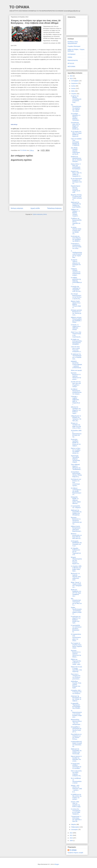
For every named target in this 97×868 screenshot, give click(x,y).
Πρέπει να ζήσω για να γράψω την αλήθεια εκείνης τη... (76, 451)
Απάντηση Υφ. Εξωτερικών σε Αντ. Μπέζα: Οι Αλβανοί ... (76, 698)
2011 (71, 835)
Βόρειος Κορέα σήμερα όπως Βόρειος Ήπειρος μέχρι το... (76, 304)
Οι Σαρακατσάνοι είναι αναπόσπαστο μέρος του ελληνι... (76, 637)
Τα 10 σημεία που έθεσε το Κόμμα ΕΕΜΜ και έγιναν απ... (76, 134)
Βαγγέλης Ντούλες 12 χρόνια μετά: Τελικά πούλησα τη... (76, 197)
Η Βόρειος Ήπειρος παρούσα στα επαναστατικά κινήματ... (76, 272)
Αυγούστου (75, 83)
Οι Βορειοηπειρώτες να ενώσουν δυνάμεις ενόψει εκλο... (76, 714)
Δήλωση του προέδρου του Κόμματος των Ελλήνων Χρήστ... (76, 410)
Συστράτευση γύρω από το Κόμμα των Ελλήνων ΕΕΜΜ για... (75, 126)
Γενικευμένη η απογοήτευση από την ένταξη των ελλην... (76, 246)
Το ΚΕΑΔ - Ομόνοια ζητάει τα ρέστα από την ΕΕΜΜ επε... (76, 231)
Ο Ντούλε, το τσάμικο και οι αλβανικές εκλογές (76, 327)
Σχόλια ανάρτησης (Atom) (40, 214)
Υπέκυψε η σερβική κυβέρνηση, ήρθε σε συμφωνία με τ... (75, 400)
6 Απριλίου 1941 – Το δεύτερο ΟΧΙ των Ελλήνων (76, 692)
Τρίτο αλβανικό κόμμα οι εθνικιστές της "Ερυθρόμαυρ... (76, 467)
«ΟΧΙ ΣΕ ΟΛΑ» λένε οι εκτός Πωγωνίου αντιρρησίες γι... (76, 349)
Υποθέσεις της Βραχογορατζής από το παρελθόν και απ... (76, 222)
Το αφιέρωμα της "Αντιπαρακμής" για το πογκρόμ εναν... (76, 356)
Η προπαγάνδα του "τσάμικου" (76, 507)
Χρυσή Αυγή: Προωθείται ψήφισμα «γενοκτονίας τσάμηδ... (75, 459)
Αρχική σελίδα (35, 208)
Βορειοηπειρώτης (73, 60)
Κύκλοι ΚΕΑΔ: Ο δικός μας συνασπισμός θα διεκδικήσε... (76, 166)
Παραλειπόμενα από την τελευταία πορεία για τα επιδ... (76, 189)
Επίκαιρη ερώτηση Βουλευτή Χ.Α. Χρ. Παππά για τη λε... (76, 312)
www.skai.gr (14, 124)
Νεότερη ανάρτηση (17, 208)
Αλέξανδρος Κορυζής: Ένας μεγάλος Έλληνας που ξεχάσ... (76, 685)
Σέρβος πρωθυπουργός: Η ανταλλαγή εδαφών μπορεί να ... (76, 611)
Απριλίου (74, 94)
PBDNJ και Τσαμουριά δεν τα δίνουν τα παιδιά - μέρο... (76, 662)
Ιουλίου (74, 86)
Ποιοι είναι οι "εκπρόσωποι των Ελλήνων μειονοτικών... (76, 676)
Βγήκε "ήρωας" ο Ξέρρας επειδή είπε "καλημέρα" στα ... (76, 585)
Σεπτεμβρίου (75, 81)
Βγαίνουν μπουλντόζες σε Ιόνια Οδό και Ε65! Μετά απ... (76, 536)
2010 (71, 838)
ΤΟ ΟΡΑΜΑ (19, 7)
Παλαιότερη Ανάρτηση (54, 208)
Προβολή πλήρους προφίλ (75, 853)
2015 (71, 76)
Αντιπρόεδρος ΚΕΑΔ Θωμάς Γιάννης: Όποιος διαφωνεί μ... (76, 474)
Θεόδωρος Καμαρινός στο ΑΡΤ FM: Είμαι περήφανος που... (76, 593)
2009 (71, 841)
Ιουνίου (74, 88)
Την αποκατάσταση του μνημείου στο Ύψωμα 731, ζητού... (76, 108)
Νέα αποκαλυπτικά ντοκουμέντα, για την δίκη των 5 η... (76, 602)
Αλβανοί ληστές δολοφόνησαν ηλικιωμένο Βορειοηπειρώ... (76, 529)
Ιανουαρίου (75, 830)
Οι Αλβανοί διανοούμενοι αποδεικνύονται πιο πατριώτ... (76, 391)
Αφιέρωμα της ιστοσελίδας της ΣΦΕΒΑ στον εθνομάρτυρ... (76, 512)
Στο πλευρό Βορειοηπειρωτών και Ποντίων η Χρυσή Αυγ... (76, 296)
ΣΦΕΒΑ (70, 57)
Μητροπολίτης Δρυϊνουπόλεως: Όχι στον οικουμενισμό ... (76, 722)
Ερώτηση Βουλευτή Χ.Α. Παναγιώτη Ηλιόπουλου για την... (76, 521)
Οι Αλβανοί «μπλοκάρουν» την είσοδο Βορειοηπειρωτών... (76, 491)
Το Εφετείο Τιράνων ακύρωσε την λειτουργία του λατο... (76, 263)
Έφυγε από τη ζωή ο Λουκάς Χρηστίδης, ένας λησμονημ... (76, 669)
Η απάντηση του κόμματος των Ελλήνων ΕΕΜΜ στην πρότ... (76, 620)
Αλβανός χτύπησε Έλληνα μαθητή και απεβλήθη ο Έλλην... (76, 320)
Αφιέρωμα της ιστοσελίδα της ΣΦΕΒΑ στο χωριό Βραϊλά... (76, 205)
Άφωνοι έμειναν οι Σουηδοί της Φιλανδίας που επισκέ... (76, 759)
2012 (71, 833)
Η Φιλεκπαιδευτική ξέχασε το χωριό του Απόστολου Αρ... (76, 744)
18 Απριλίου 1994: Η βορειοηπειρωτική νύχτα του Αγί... (76, 434)
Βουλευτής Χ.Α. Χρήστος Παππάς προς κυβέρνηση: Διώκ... (76, 577)
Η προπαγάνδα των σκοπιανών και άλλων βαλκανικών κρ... (76, 629)
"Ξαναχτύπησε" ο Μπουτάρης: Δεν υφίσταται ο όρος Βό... (76, 819)
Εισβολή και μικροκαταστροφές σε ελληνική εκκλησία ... (76, 159)
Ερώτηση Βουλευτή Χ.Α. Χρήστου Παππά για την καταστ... (76, 376)
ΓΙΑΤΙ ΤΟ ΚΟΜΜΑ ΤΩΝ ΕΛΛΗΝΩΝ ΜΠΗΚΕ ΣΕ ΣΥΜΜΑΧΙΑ (76, 142)
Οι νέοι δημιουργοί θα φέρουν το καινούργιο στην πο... (76, 181)
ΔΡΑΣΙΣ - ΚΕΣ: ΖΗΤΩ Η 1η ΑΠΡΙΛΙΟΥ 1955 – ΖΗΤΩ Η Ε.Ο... (76, 789)
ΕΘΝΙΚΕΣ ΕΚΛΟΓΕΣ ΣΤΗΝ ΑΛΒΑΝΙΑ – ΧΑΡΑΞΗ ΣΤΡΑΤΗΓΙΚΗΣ (76, 365)
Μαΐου (73, 91)
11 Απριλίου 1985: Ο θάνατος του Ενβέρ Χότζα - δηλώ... (76, 568)
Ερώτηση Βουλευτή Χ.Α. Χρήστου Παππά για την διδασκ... (76, 654)
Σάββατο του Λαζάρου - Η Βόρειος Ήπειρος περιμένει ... (75, 213)
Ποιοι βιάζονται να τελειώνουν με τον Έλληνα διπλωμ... (76, 737)
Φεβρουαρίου (75, 827)
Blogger (57, 864)
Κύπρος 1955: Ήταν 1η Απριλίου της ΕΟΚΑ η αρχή (76, 804)
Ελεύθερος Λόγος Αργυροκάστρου (73, 42)
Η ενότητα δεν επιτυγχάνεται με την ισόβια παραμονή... (76, 811)
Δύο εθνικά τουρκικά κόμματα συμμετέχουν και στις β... (75, 151)
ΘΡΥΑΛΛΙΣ (71, 63)
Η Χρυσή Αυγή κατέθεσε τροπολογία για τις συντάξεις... (76, 766)
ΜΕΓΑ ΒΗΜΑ (71, 66)
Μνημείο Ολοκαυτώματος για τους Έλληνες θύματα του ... (76, 560)
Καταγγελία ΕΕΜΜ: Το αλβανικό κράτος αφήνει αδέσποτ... (76, 500)
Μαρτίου (74, 824)
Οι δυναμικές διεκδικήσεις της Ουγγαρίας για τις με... (76, 543)
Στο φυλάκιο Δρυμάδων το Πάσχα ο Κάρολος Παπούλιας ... (76, 117)
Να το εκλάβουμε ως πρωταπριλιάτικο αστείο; (76, 781)
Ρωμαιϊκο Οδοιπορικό (74, 46)
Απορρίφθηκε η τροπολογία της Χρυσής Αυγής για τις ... (76, 729)
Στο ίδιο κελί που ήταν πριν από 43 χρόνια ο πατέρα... (76, 384)
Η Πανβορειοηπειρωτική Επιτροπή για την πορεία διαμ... (76, 254)
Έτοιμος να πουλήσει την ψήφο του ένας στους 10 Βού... (76, 426)
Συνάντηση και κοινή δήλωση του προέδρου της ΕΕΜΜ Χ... (76, 239)
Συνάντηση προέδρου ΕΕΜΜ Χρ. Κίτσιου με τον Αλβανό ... (76, 443)
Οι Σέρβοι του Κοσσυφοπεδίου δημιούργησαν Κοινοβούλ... (76, 342)
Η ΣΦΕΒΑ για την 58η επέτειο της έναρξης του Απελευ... (76, 797)
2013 (71, 78)
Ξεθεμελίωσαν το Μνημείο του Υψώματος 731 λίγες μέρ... (76, 418)
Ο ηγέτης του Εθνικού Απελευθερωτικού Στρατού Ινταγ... (76, 99)
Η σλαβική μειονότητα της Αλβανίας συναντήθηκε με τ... (76, 281)
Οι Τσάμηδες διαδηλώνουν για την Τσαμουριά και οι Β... (76, 551)
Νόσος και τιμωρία (76, 370)
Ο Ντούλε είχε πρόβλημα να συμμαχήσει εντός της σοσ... (76, 289)
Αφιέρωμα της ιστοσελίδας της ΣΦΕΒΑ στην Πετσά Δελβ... (76, 751)
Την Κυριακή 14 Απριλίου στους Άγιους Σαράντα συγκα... (76, 646)
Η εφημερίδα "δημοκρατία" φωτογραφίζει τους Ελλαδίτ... (76, 706)
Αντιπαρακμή (71, 54)
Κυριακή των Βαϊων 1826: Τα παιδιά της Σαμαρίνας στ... (76, 174)
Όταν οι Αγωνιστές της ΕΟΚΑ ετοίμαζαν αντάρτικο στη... (76, 773)
